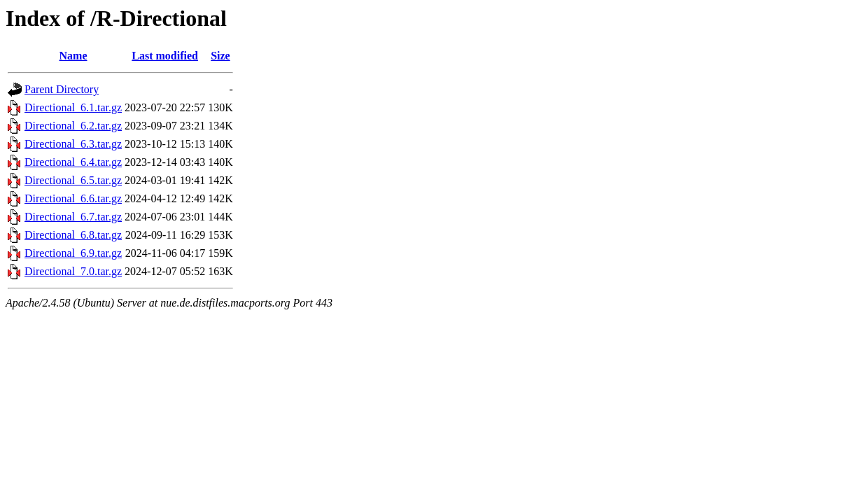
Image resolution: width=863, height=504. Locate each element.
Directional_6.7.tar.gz (73, 217)
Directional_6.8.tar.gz (73, 235)
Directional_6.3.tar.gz (73, 144)
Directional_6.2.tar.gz (73, 126)
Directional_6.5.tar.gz (73, 180)
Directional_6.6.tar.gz (73, 198)
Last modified (165, 56)
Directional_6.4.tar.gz (73, 162)
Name (73, 56)
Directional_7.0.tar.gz (73, 271)
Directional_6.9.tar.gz (73, 253)
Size (220, 56)
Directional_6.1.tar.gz (73, 107)
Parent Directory (62, 89)
